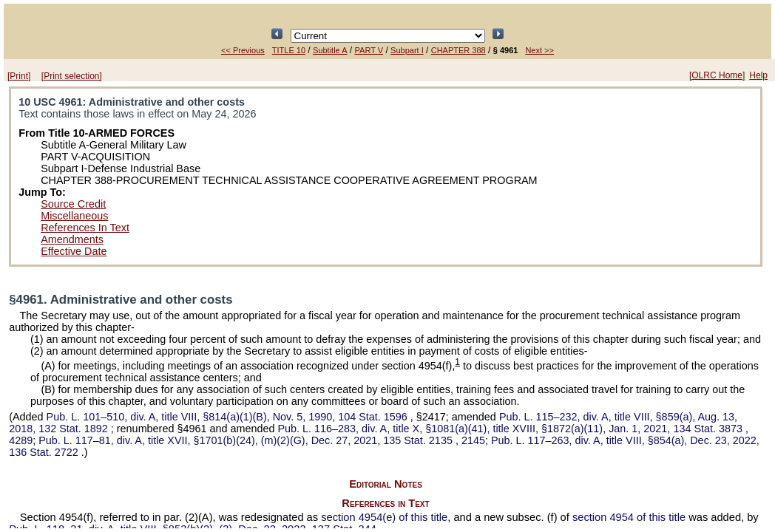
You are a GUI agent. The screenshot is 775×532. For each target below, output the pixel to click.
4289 (21, 440)
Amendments (72, 239)
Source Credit (73, 204)
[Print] (19, 76)
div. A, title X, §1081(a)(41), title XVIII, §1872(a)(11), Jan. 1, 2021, (511, 429)
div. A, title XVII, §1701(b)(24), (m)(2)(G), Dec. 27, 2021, (247, 440)
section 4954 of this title (629, 517)
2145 (473, 440)
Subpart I (407, 50)
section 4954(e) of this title (384, 517)
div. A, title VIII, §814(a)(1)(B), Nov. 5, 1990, (229, 417)
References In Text (85, 228)
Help (758, 75)
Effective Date (74, 251)
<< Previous (243, 50)
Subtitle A (330, 50)
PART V (369, 50)
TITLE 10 (289, 50)
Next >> (539, 50)
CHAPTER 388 (458, 50)
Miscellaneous (74, 216)
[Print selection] (72, 76)
